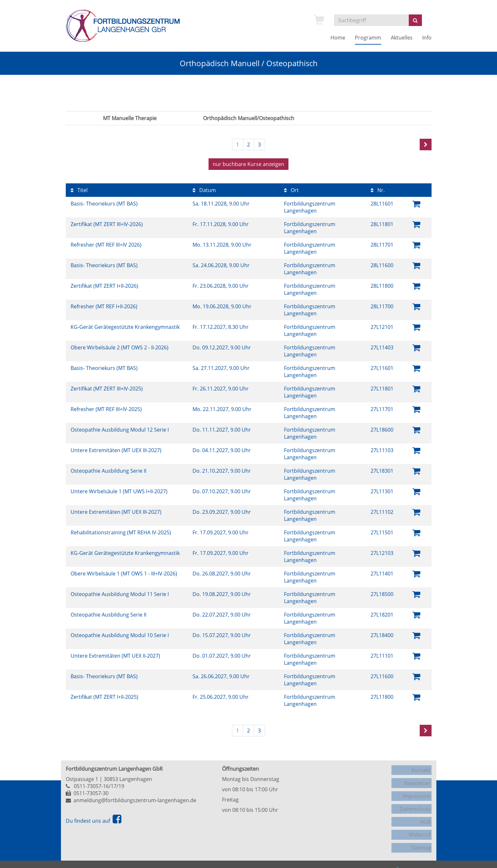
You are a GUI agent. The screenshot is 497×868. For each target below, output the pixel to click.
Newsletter (418, 778)
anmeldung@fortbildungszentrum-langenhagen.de (135, 799)
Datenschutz (416, 800)
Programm (368, 38)
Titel (79, 189)
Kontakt (422, 767)
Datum (204, 189)
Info (427, 38)
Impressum (418, 789)
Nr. (378, 189)
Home (338, 38)
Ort (291, 189)
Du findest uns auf (94, 819)
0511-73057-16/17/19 (99, 785)
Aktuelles (402, 38)
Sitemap (422, 833)
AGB (426, 811)
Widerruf (421, 822)
